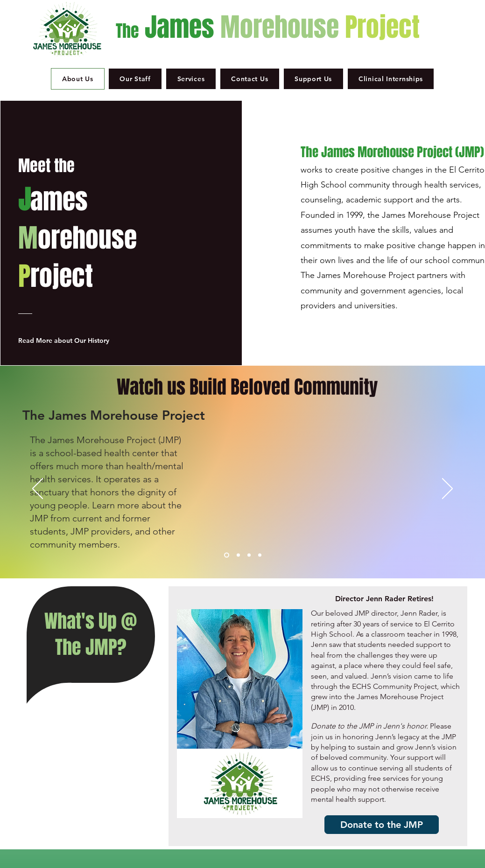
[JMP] (227, 555)
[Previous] (38, 489)
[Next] (447, 489)
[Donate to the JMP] (382, 825)
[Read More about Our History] (68, 340)
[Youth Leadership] (260, 555)
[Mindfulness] (249, 555)
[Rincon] (238, 555)
